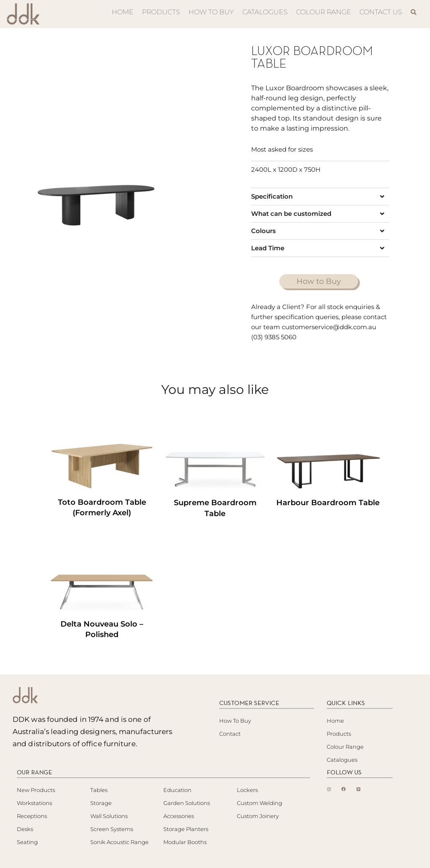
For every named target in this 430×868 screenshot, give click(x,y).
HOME (123, 12)
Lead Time (268, 248)
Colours (264, 231)
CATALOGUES (265, 12)
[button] (320, 197)
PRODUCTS (161, 12)
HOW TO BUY (211, 12)
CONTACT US (381, 12)
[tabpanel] (96, 185)
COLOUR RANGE (324, 12)
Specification (272, 196)
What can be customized (291, 214)
